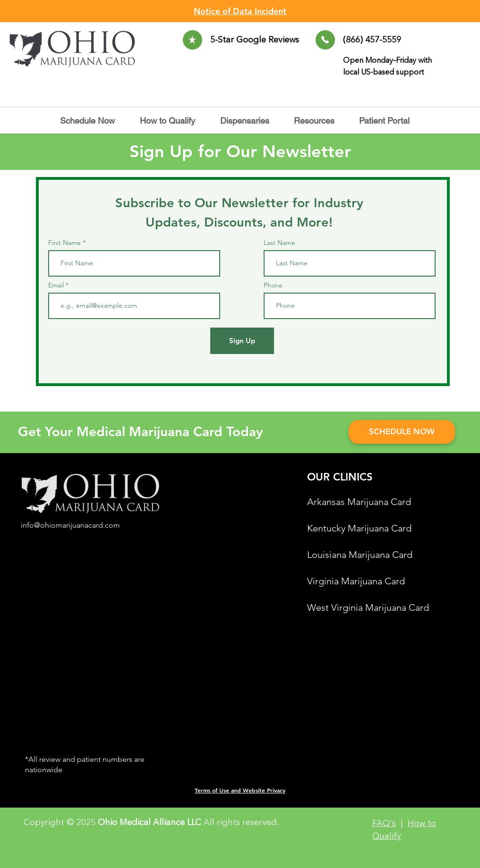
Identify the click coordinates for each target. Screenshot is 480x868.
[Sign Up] (242, 341)
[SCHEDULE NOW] (402, 432)
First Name (64, 243)
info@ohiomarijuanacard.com (70, 525)
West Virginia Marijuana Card (368, 607)
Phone (273, 285)
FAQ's (384, 824)
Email (57, 285)
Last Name (279, 243)
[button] (250, 121)
